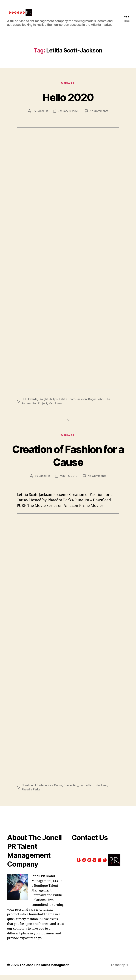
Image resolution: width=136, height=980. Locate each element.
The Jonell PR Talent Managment (44, 970)
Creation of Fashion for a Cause (68, 461)
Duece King (71, 790)
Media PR (68, 89)
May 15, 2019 (69, 481)
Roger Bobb (97, 405)
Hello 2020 (68, 102)
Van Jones (56, 409)
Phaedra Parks (31, 795)
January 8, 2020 (69, 116)
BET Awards (30, 405)
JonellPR (42, 116)
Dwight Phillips (49, 405)
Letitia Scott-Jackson (73, 405)
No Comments (99, 116)
